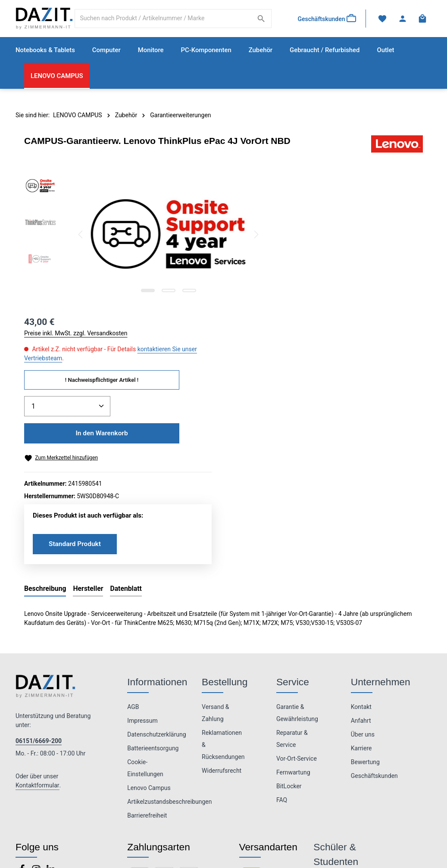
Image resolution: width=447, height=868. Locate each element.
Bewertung (365, 620)
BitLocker (289, 644)
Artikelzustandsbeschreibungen (169, 659)
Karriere (361, 606)
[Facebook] (23, 730)
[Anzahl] (310, 263)
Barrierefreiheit (147, 673)
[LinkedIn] (51, 730)
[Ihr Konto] (402, 20)
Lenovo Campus (149, 646)
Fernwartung (293, 630)
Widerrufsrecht (222, 628)
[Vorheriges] (81, 236)
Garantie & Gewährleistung (297, 571)
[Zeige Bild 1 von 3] (137, 292)
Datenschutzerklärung (156, 592)
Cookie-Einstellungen (145, 626)
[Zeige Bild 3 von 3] (178, 292)
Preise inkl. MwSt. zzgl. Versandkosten (319, 190)
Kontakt (361, 565)
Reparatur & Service (292, 596)
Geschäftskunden (374, 634)
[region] (137, 236)
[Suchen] (261, 19)
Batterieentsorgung (153, 606)
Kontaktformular (38, 643)
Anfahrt (361, 578)
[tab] (45, 447)
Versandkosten (311, 846)
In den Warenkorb (344, 290)
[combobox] (164, 19)
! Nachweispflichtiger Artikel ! (344, 236)
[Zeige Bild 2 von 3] (157, 292)
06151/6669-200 (39, 599)
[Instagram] (37, 730)
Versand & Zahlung (215, 571)
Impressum (142, 578)
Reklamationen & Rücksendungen (223, 603)
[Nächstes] (233, 236)
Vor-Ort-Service (297, 616)
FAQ (282, 658)
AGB (133, 565)
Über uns (363, 592)
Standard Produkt (318, 401)
